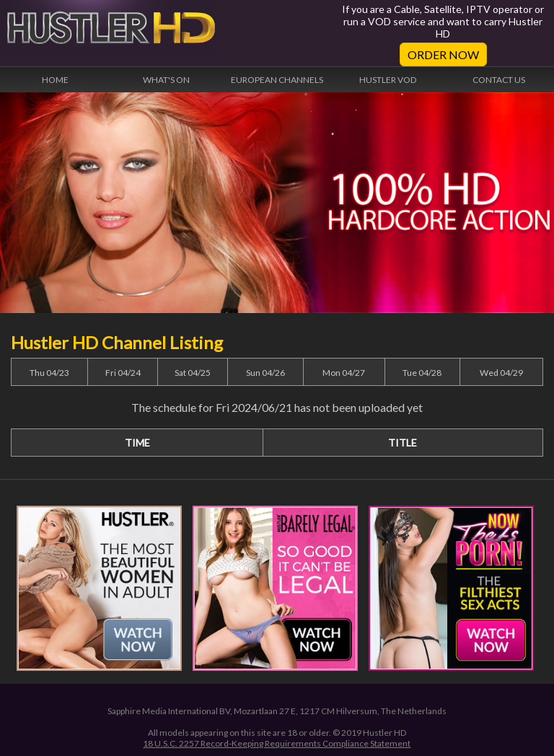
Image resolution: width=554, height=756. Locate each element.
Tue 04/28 (422, 373)
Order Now (443, 54)
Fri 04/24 (123, 373)
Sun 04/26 (265, 373)
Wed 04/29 (501, 373)
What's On (166, 80)
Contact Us (499, 80)
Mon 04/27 (344, 373)
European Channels (277, 80)
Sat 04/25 (193, 373)
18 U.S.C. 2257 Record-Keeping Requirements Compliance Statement (277, 743)
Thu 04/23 (49, 373)
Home (55, 80)
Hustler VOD (388, 80)
